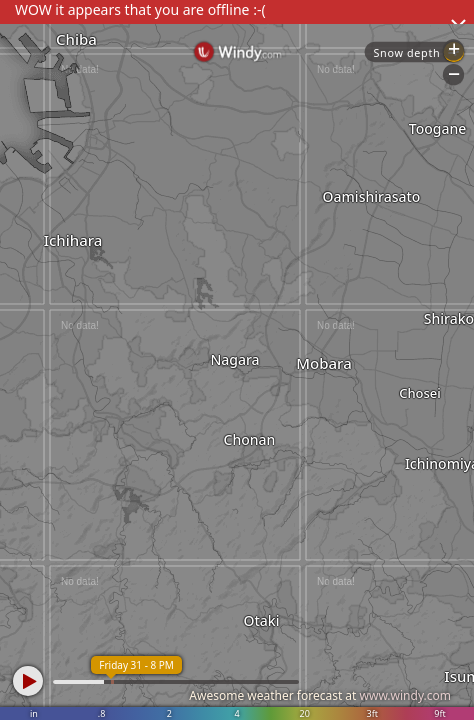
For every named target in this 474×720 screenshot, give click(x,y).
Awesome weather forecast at (320, 695)
